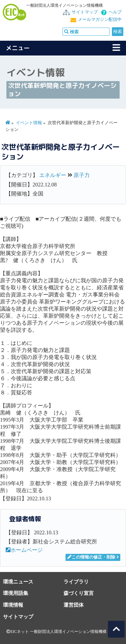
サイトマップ (85, 12)
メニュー (18, 48)
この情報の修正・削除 (91, 557)
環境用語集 (16, 593)
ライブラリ (76, 582)
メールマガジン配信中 (100, 20)
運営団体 (74, 605)
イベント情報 (29, 123)
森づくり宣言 (79, 593)
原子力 (82, 175)
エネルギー (53, 175)
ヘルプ (115, 12)
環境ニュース (18, 582)
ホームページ (24, 550)
